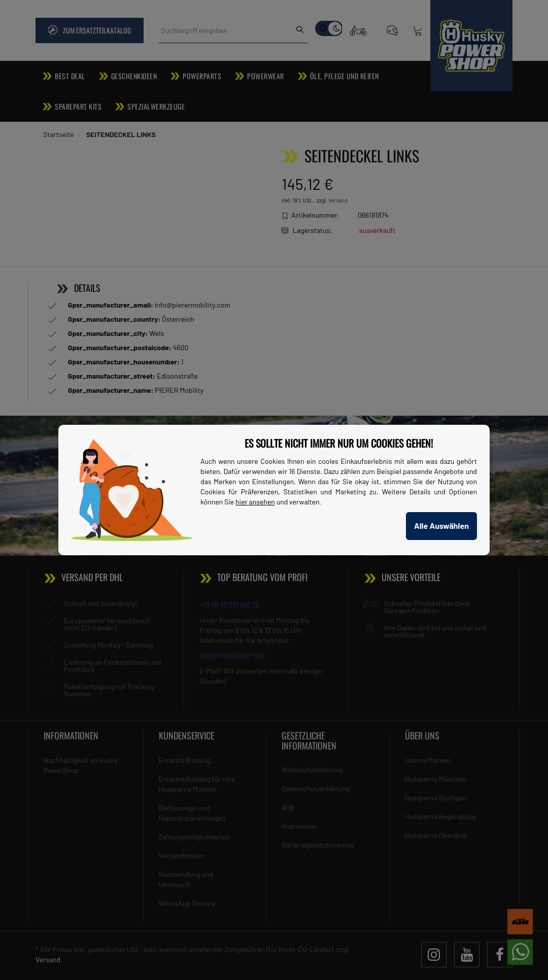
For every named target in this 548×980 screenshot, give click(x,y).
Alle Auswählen (441, 526)
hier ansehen (255, 502)
